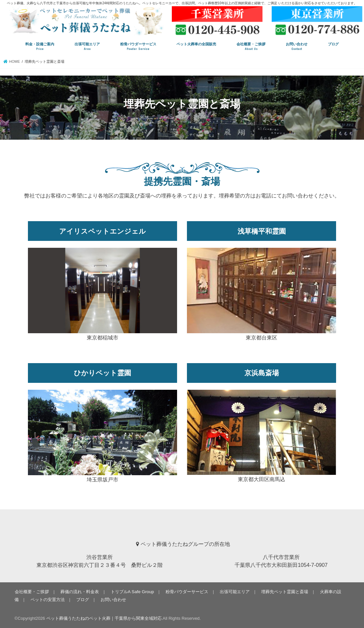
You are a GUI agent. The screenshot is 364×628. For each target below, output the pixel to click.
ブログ (333, 44)
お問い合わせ (297, 47)
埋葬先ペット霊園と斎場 (281, 591)
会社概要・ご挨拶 (251, 47)
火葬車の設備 (329, 591)
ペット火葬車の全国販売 (196, 44)
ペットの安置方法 (32, 599)
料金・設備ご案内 (40, 47)
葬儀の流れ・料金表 (79, 591)
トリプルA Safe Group (131, 591)
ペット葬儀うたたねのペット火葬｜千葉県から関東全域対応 (104, 618)
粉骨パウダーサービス (138, 47)
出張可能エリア (87, 47)
